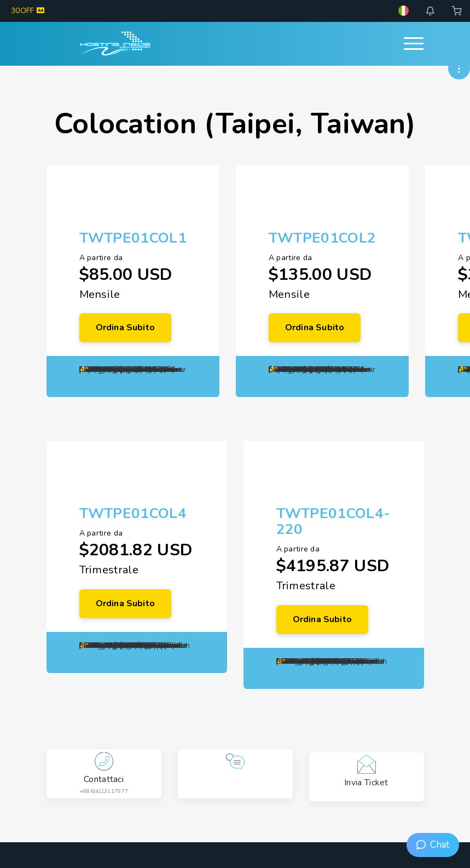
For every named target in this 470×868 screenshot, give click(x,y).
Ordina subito (126, 327)
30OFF (28, 11)
